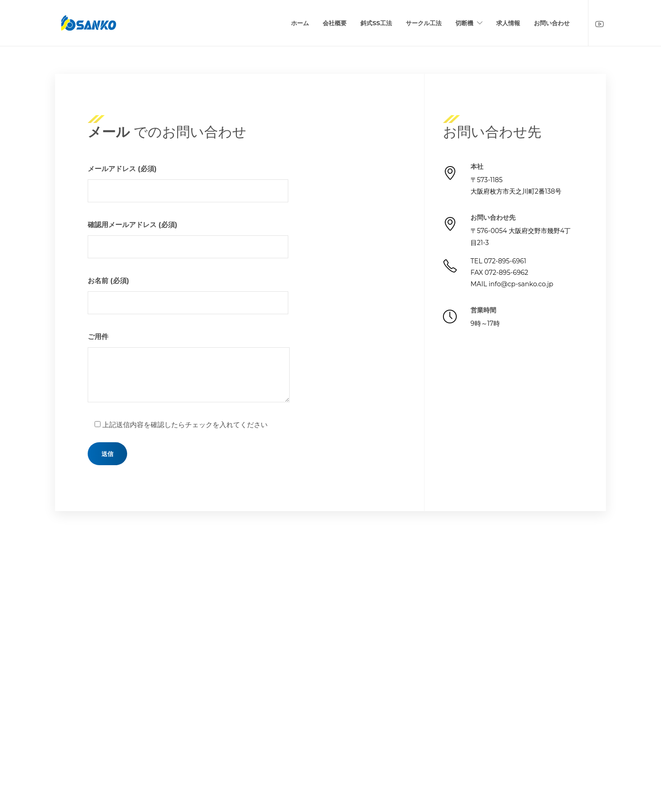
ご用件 (189, 367)
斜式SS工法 (376, 23)
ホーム (300, 23)
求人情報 (508, 23)
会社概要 (335, 23)
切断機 (464, 23)
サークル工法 (424, 23)
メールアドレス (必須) (188, 183)
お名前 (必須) (188, 295)
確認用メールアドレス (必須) (188, 239)
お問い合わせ (552, 23)
